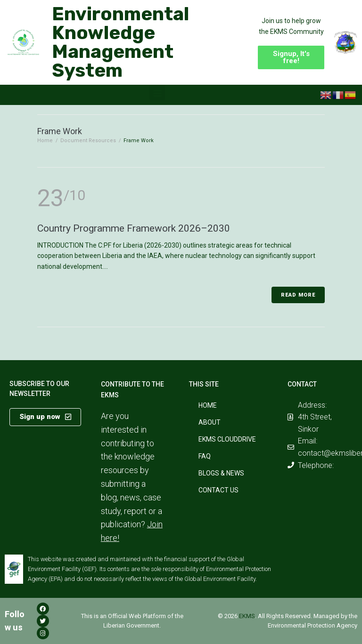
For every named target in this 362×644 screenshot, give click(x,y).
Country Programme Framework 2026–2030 (134, 228)
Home (45, 141)
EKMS (247, 616)
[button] (291, 57)
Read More (298, 295)
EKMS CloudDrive (227, 439)
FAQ (205, 456)
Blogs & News (221, 473)
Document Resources (88, 141)
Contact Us (218, 490)
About (210, 422)
